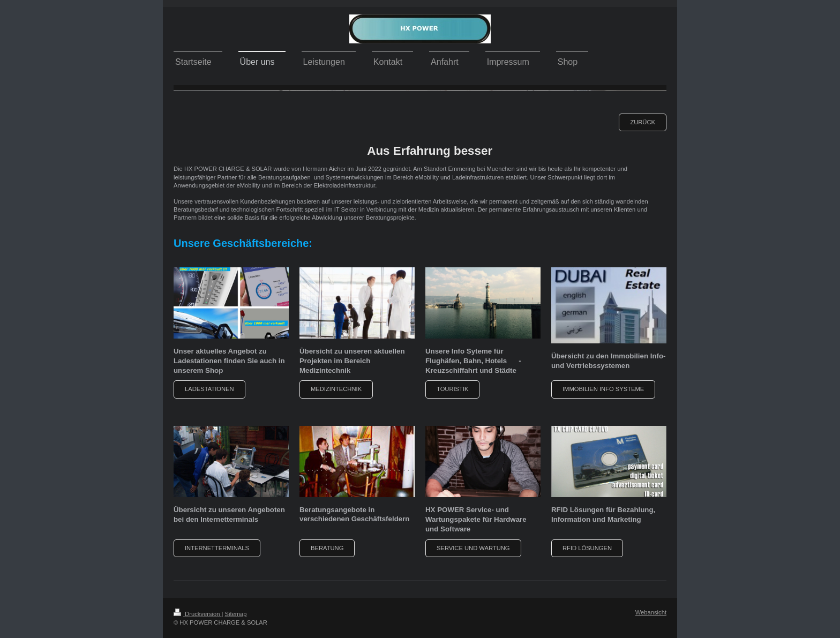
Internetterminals (217, 548)
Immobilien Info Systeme (603, 389)
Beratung (327, 548)
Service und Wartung (473, 548)
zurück (643, 122)
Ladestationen (209, 389)
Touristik (452, 389)
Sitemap (236, 614)
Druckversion (198, 614)
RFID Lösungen (587, 548)
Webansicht (651, 612)
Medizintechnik (336, 389)
